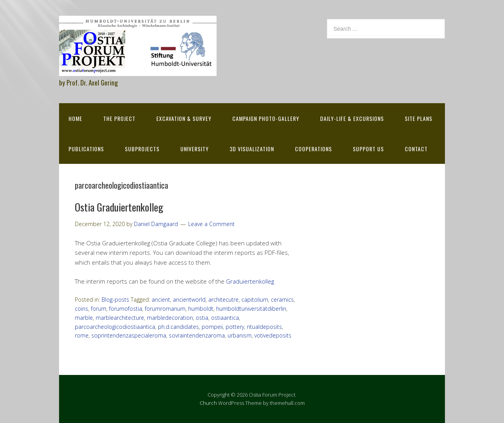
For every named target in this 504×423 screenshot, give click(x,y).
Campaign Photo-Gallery (266, 118)
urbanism (240, 335)
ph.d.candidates (178, 327)
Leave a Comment (211, 224)
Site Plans (419, 118)
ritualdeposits (264, 327)
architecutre (223, 300)
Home (75, 118)
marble (84, 318)
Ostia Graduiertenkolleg (119, 207)
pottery (235, 327)
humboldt (201, 309)
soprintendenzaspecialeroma (129, 335)
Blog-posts (115, 300)
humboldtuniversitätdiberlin (251, 309)
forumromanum (165, 309)
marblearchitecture (120, 318)
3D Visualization (252, 149)
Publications (86, 149)
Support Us (368, 149)
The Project (119, 118)
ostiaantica (225, 318)
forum (99, 309)
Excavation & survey (184, 118)
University (195, 149)
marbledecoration (170, 318)
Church (208, 403)
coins (82, 309)
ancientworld (189, 300)
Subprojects (142, 149)
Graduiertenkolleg (250, 281)
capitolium (255, 300)
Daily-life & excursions (352, 118)
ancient (161, 300)
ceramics (282, 300)
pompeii (212, 327)
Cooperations (313, 149)
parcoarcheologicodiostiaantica (115, 327)
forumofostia (126, 309)
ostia (202, 318)
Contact (416, 149)
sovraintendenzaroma (197, 335)
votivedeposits (273, 335)
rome (82, 335)
